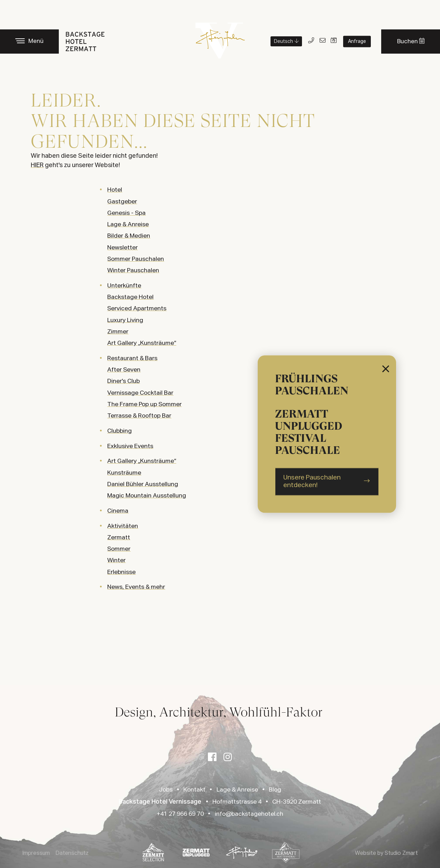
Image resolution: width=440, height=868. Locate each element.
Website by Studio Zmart (386, 853)
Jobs (166, 790)
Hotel (115, 190)
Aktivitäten (123, 526)
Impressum (36, 853)
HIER (37, 165)
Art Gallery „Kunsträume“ (142, 461)
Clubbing (120, 431)
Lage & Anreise (237, 790)
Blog (275, 790)
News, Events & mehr (136, 587)
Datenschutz (72, 853)
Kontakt (194, 790)
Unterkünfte (124, 286)
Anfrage (357, 42)
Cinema (118, 511)
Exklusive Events (130, 446)
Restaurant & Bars (132, 358)
